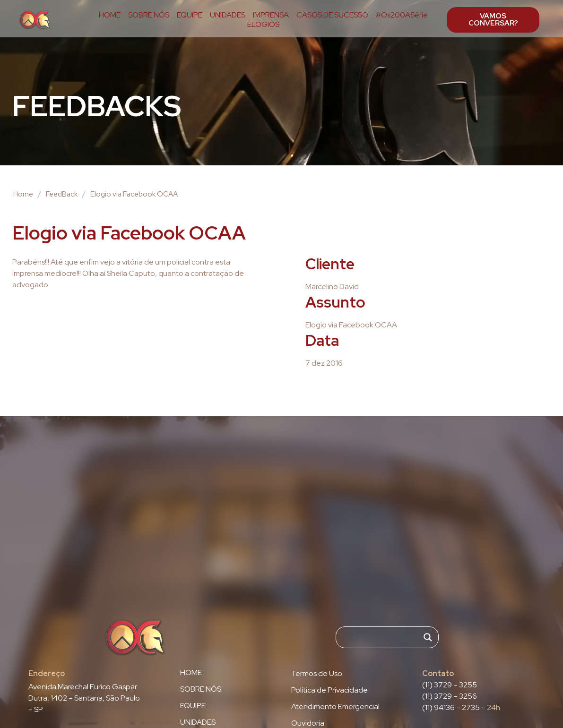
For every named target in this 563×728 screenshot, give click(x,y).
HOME (110, 15)
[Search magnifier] (428, 637)
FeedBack (62, 194)
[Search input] (383, 637)
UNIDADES (228, 15)
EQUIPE (190, 15)
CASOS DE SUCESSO (332, 15)
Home (23, 194)
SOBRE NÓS (149, 15)
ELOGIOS (263, 25)
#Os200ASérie (402, 15)
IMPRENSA (271, 15)
